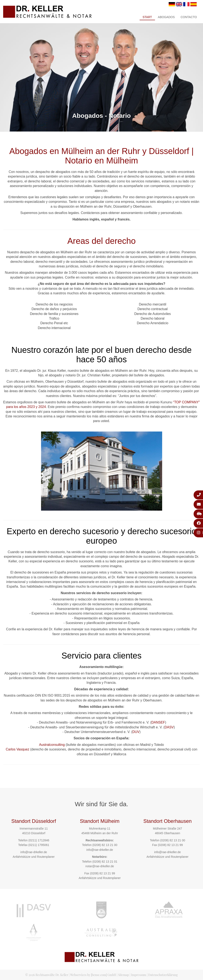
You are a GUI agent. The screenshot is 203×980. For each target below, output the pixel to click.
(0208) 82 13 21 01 (105, 862)
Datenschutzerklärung (163, 975)
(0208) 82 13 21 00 (105, 845)
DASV (169, 727)
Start (147, 17)
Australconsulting (52, 745)
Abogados (166, 17)
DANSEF (158, 722)
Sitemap (124, 975)
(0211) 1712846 (39, 840)
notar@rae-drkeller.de (100, 866)
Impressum (139, 975)
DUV (136, 732)
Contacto (189, 17)
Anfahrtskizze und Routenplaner (34, 857)
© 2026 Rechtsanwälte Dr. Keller (47, 975)
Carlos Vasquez (17, 749)
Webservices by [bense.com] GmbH (93, 975)
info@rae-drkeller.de (34, 852)
